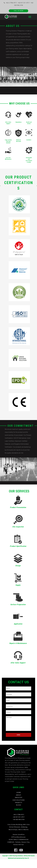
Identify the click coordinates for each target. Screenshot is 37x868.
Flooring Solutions (17, 856)
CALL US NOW (18, 11)
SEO (25, 856)
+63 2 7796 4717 (10, 3)
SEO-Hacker (31, 856)
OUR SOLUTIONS (19, 800)
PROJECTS (19, 802)
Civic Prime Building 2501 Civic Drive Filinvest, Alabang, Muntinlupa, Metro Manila (19, 827)
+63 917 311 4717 (24, 3)
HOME (19, 792)
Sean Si (27, 858)
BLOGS (19, 805)
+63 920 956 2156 (19, 819)
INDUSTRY (19, 797)
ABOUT (19, 795)
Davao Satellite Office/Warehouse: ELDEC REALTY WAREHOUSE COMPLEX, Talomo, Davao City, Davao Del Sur (19, 839)
